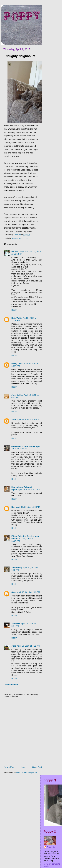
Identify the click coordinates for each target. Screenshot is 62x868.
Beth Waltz (17, 318)
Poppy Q (51, 847)
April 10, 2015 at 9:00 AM (29, 489)
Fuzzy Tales (17, 363)
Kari (13, 507)
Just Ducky (17, 568)
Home (23, 767)
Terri (14, 419)
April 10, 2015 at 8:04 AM (26, 447)
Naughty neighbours (20, 238)
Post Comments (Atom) (27, 773)
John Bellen (17, 395)
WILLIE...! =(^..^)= (20, 252)
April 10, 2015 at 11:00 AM (28, 507)
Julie (14, 646)
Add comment (12, 685)
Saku (14, 592)
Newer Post (9, 767)
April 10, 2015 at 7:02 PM (28, 646)
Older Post (37, 767)
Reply (14, 310)
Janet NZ (16, 624)
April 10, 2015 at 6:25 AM (28, 419)
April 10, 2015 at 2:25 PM (29, 592)
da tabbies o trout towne (23, 446)
